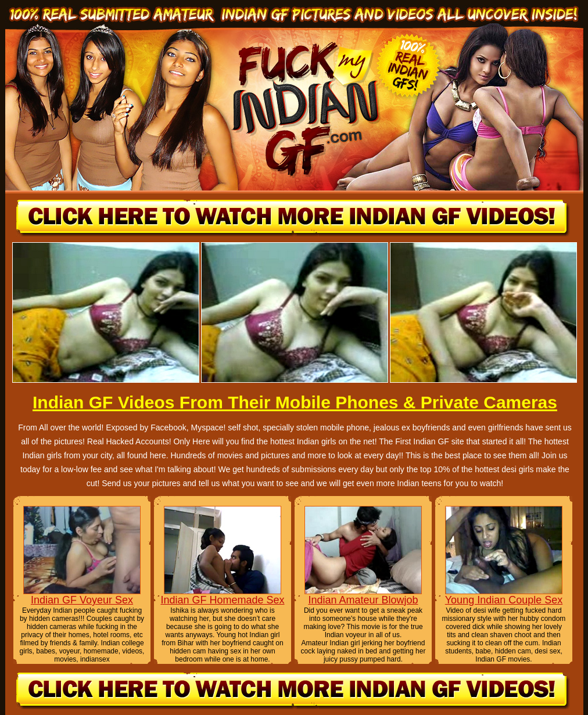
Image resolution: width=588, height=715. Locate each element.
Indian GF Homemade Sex (222, 600)
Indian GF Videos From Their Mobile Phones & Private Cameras (295, 402)
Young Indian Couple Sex (504, 600)
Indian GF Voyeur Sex (82, 600)
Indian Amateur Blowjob (363, 600)
